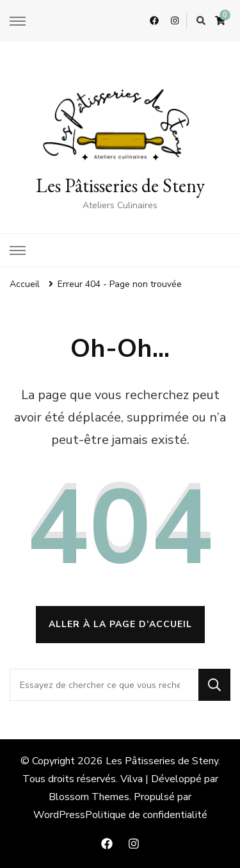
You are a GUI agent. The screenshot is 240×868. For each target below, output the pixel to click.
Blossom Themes (89, 797)
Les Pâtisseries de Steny (120, 185)
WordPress (59, 815)
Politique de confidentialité (146, 815)
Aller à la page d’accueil (120, 624)
